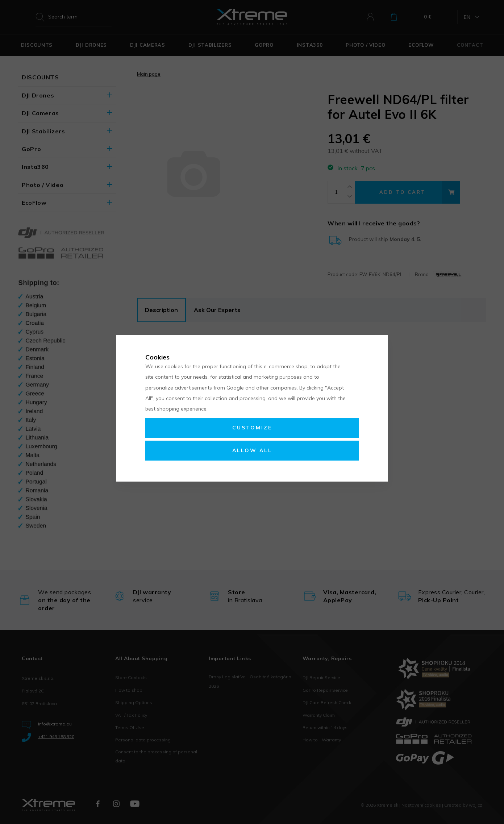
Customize (252, 428)
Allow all (252, 450)
